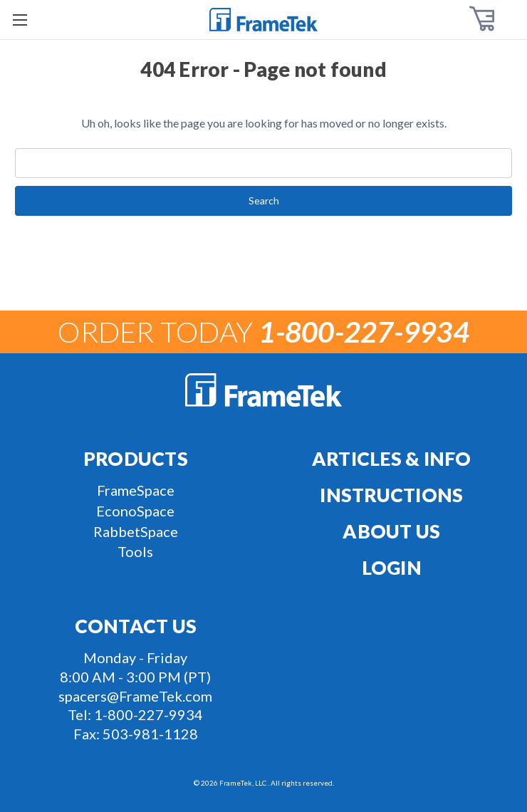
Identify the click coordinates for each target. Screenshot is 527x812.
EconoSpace (135, 511)
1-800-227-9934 (148, 714)
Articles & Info (392, 459)
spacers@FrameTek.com (135, 696)
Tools (135, 551)
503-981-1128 (150, 734)
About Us (391, 531)
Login (392, 568)
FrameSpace (136, 490)
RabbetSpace (136, 531)
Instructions (391, 495)
